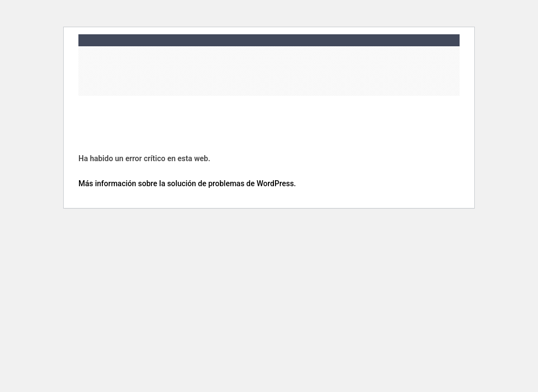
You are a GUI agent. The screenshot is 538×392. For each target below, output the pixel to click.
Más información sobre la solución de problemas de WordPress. (187, 183)
